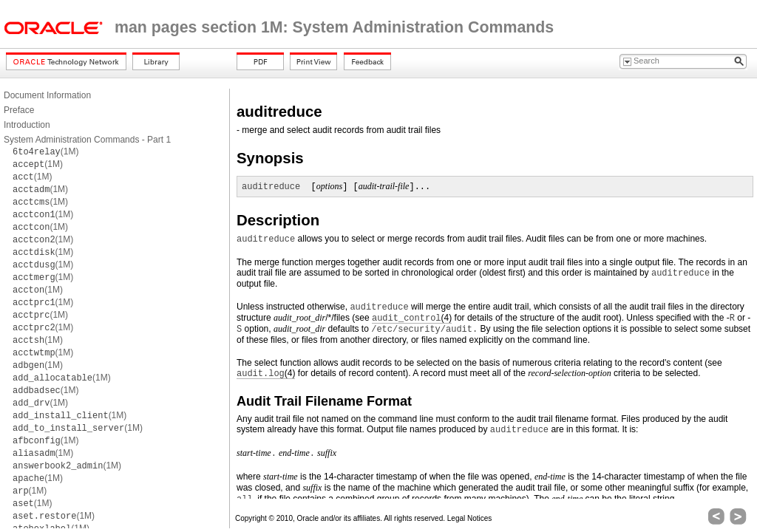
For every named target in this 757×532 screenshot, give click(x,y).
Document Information (47, 95)
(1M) (45, 151)
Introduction (27, 125)
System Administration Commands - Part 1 (87, 140)
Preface (19, 110)
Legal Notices (470, 518)
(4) (412, 318)
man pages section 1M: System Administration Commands (334, 27)
